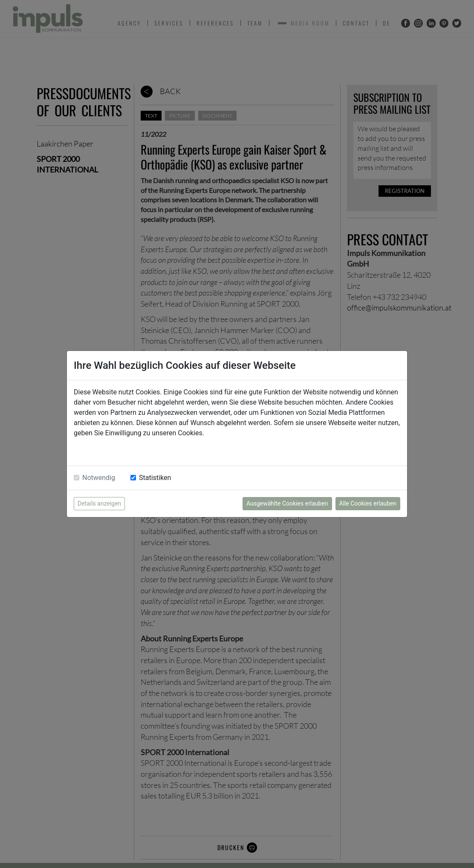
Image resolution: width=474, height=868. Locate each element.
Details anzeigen (99, 503)
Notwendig (99, 478)
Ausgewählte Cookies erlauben (287, 503)
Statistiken (155, 478)
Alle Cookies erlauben (368, 503)
